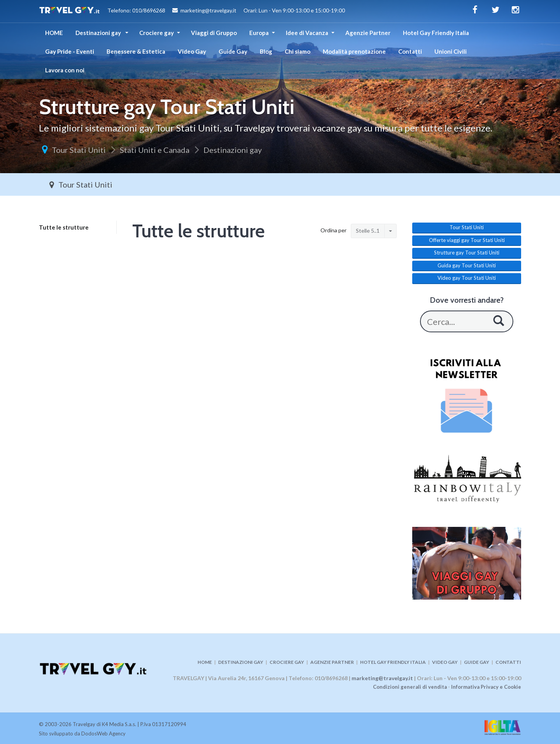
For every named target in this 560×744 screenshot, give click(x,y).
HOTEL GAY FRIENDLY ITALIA (393, 662)
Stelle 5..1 (368, 231)
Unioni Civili (451, 51)
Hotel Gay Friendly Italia (436, 33)
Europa (259, 33)
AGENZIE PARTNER (332, 662)
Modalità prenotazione (354, 51)
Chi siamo (297, 51)
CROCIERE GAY (287, 662)
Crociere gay (157, 33)
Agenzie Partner (368, 33)
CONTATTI (508, 662)
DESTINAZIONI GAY (241, 662)
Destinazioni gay (99, 33)
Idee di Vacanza (307, 33)
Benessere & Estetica (136, 51)
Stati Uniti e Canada (155, 150)
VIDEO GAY (445, 662)
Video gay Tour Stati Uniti (467, 278)
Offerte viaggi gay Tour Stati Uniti (467, 240)
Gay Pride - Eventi (70, 51)
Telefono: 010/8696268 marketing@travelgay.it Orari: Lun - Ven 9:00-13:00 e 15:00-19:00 (192, 11)
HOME (54, 33)
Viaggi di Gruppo (214, 33)
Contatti (410, 51)
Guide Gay (233, 51)
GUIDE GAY (477, 662)
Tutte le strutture (64, 227)
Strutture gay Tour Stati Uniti (467, 253)
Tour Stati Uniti (79, 150)
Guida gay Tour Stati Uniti (467, 265)
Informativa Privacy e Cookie (486, 687)
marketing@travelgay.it (382, 678)
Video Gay (192, 51)
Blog (266, 51)
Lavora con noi (65, 70)
